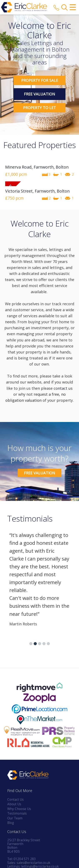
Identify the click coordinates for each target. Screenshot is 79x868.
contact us (63, 388)
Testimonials (17, 813)
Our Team (15, 818)
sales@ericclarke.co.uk (33, 863)
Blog (11, 823)
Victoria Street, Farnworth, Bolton (37, 191)
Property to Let (39, 108)
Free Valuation (39, 94)
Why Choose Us (19, 809)
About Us (14, 804)
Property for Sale (40, 80)
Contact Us (15, 800)
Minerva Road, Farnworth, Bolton (37, 167)
